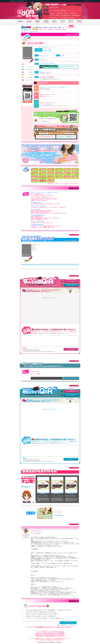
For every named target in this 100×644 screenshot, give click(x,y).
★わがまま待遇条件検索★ (60, 633)
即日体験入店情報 (39, 636)
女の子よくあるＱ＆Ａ (61, 635)
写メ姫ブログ (52, 13)
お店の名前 (71, 18)
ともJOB (23, 32)
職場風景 (27, 72)
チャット (51, 11)
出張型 (59, 632)
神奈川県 (46, 27)
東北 (45, 29)
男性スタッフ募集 (51, 633)
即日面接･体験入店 (54, 18)
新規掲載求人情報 (45, 632)
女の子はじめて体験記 (54, 15)
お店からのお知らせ (27, 69)
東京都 (41, 27)
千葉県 (51, 27)
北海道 (41, 29)
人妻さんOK (63, 11)
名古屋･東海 (51, 29)
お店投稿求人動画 (76, 15)
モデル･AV (57, 11)
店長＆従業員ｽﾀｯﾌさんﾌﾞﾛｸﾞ (53, 634)
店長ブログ (66, 13)
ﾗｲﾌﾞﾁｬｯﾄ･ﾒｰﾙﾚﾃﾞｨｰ (44, 633)
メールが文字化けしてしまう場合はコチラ (68, 625)
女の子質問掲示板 (27, 77)
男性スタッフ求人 (27, 80)
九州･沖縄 (64, 29)
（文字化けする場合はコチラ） (48, 104)
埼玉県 (55, 27)
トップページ (38, 632)
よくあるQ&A (73, 13)
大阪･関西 (58, 29)
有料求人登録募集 (61, 634)
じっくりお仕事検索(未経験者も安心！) (50, 636)
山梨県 (60, 27)
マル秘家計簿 (60, 13)
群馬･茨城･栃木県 (71, 27)
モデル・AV (38, 633)
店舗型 (54, 632)
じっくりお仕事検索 (63, 18)
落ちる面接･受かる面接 (65, 15)
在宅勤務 (62, 632)
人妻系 (57, 632)
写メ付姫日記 (45, 634)
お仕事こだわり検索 (54, 7)
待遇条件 (27, 75)
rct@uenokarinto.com (49, 103)
